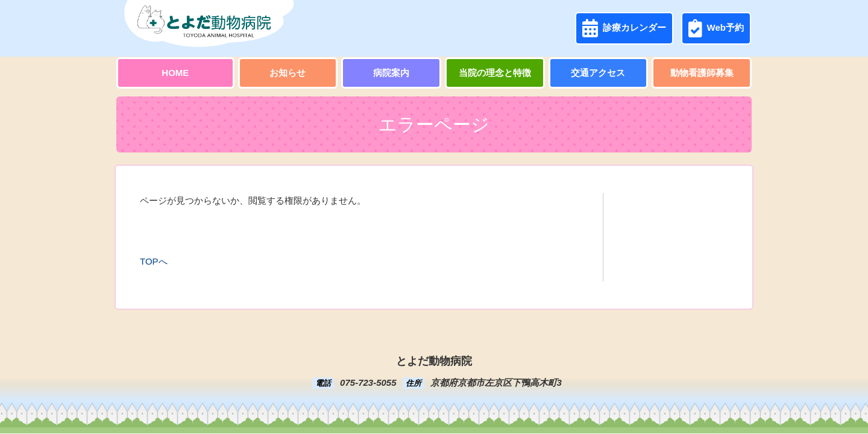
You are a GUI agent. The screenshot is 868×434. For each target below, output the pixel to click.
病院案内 (391, 73)
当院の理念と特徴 (495, 73)
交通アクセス (598, 73)
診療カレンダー (624, 28)
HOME (175, 73)
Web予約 (716, 28)
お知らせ (288, 73)
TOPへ (154, 261)
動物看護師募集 (702, 73)
